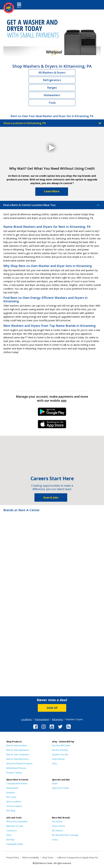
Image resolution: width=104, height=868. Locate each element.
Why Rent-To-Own (15, 826)
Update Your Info (60, 755)
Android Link (52, 413)
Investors (11, 793)
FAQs (55, 764)
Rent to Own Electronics (17, 759)
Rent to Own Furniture (17, 745)
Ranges (52, 88)
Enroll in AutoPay (60, 750)
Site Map (10, 840)
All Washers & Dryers (52, 73)
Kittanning (57, 719)
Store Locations (14, 802)
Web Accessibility (31, 858)
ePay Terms (48, 858)
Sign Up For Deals (60, 788)
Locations (26, 719)
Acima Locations (14, 806)
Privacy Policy (13, 858)
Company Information (17, 783)
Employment (12, 788)
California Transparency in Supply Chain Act (77, 858)
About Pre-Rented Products (19, 764)
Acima (55, 840)
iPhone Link (52, 425)
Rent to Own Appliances (18, 750)
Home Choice (58, 826)
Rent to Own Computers (18, 755)
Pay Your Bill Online (61, 745)
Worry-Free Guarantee (17, 822)
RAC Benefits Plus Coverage (65, 835)
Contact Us (12, 831)
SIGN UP (52, 708)
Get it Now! (57, 822)
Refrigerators (52, 80)
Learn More (52, 191)
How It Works (58, 759)
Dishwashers (52, 95)
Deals (55, 783)
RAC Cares (11, 797)
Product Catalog (14, 773)
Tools (52, 103)
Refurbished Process (16, 768)
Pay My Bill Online (15, 844)
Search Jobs (51, 497)
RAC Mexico (58, 831)
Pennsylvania (42, 719)
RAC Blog (11, 811)
